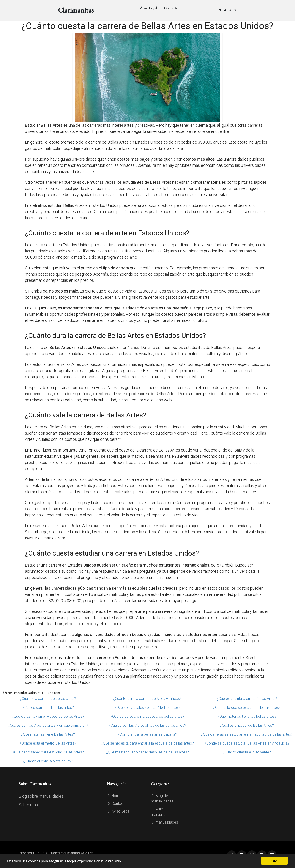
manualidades (164, 822)
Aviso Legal (149, 8)
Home (114, 796)
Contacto (171, 8)
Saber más (28, 805)
